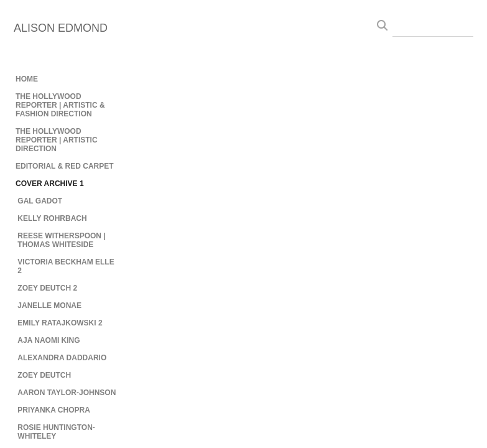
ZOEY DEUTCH (44, 375)
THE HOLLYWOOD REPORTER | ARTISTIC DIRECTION (57, 140)
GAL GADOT (40, 201)
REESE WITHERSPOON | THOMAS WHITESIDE (61, 240)
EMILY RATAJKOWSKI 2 (60, 323)
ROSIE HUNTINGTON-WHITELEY (56, 432)
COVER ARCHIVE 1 (50, 184)
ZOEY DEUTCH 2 (47, 288)
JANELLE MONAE (49, 306)
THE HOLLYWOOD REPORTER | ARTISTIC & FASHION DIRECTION (60, 105)
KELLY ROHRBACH (52, 218)
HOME (27, 79)
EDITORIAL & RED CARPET (65, 166)
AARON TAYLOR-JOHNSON (67, 393)
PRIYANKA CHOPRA (53, 410)
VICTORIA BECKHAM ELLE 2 (66, 266)
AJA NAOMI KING (49, 340)
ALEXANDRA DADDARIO (62, 358)
